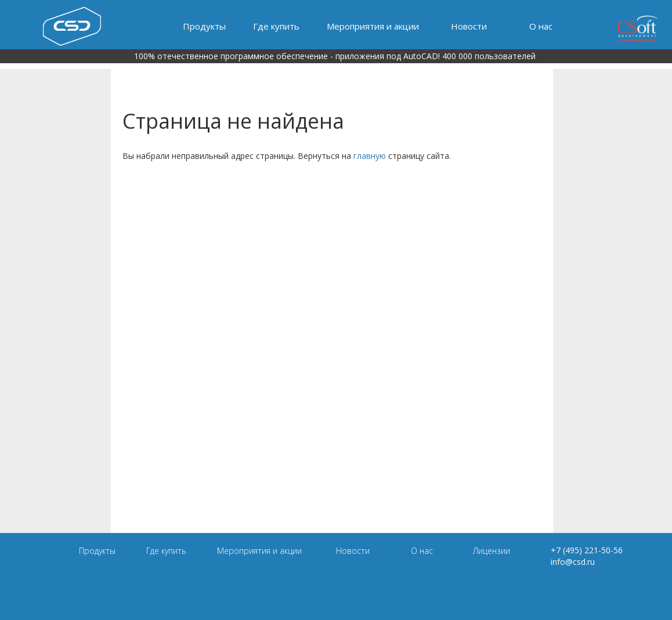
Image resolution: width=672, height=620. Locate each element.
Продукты (204, 26)
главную (370, 156)
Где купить (276, 26)
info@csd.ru (573, 562)
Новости (469, 26)
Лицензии (492, 551)
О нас (541, 26)
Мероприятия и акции (373, 26)
